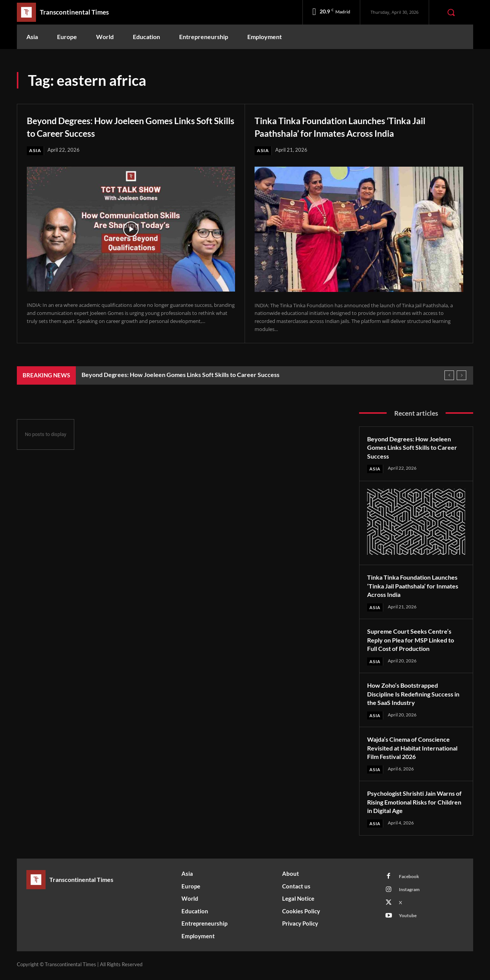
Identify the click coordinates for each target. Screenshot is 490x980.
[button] (451, 12)
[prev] (449, 376)
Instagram (411, 893)
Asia (35, 151)
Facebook (411, 879)
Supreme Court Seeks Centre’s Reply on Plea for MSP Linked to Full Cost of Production (415, 641)
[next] (461, 376)
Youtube (409, 922)
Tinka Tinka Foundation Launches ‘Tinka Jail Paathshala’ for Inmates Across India (350, 126)
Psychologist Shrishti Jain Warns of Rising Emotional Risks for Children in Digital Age (416, 804)
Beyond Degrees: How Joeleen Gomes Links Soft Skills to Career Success (130, 126)
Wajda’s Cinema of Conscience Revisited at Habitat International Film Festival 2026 (415, 750)
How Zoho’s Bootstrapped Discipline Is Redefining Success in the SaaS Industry (416, 695)
